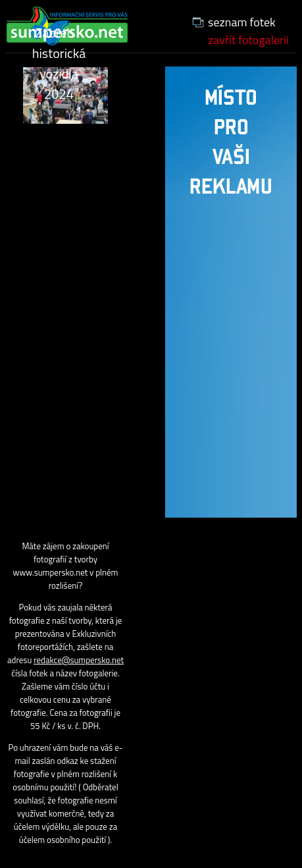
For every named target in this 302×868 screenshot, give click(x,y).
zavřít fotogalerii (248, 40)
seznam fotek (242, 22)
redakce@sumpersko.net (79, 660)
